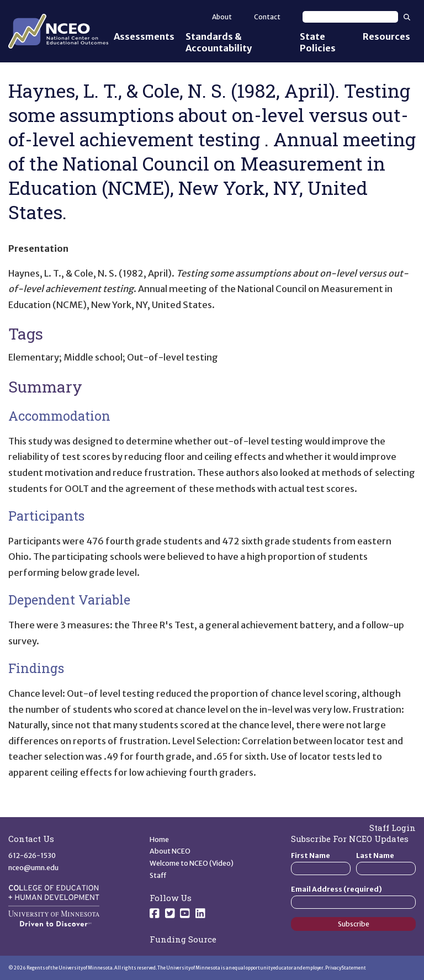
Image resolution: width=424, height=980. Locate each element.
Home (159, 839)
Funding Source (183, 939)
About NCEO (170, 851)
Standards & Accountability (219, 42)
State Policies (318, 42)
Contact (267, 17)
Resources (386, 36)
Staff (158, 875)
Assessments (144, 36)
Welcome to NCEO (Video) (192, 863)
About (222, 17)
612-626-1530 (32, 855)
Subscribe (354, 924)
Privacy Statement (346, 968)
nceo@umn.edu (33, 868)
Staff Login (393, 828)
